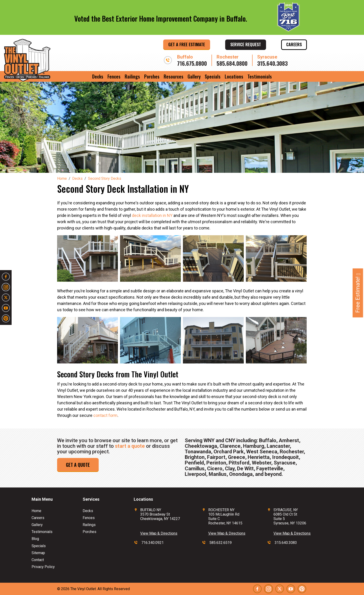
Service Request (246, 44)
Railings (132, 76)
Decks (98, 76)
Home (36, 511)
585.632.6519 (221, 543)
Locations (234, 76)
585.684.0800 (232, 63)
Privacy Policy (43, 567)
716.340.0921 (153, 543)
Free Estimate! (358, 293)
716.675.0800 (192, 63)
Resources (174, 76)
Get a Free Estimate (187, 44)
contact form (105, 415)
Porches (152, 76)
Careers (294, 44)
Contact (38, 560)
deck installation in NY (152, 215)
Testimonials (260, 76)
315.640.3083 (272, 63)
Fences (114, 76)
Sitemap (38, 553)
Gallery (194, 76)
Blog (35, 539)
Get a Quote (78, 465)
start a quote (130, 446)
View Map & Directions (159, 533)
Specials (213, 76)
